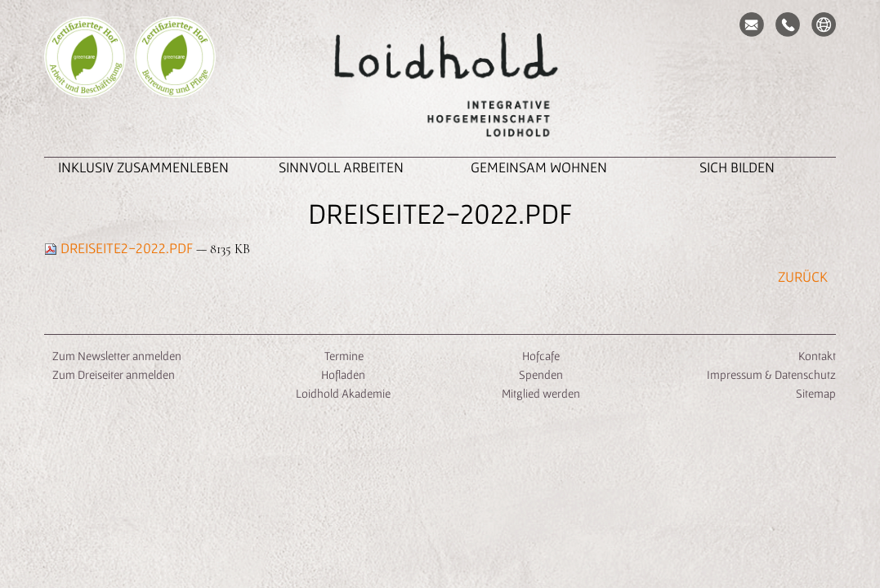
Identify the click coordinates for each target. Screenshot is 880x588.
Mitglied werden (541, 393)
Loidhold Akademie (343, 393)
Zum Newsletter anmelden (117, 356)
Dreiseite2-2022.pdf (120, 248)
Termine (343, 356)
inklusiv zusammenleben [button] (143, 167)
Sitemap (816, 393)
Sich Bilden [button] (737, 167)
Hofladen (343, 374)
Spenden (541, 374)
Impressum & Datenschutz (771, 374)
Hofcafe (541, 356)
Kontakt (817, 356)
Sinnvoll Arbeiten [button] (341, 167)
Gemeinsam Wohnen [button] (539, 167)
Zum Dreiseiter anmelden (114, 374)
